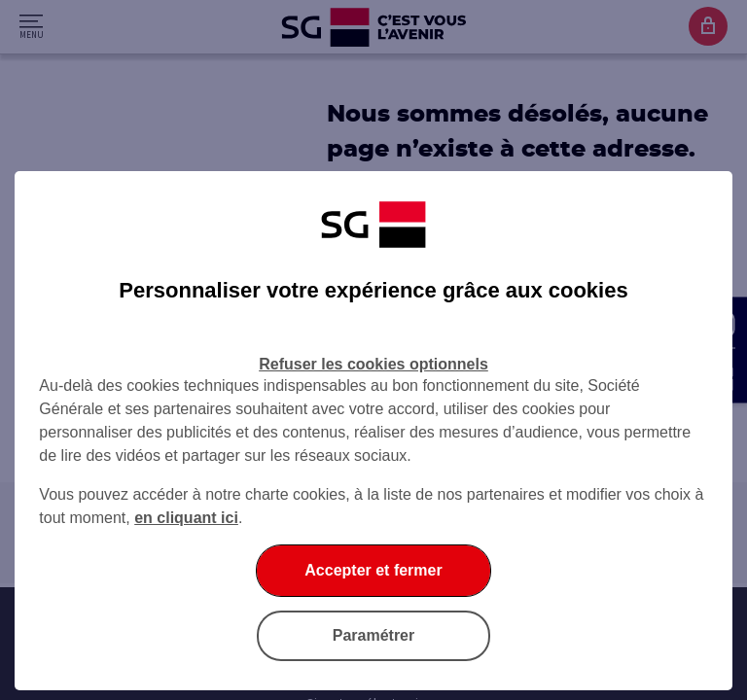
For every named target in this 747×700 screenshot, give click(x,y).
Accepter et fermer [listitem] (373, 570)
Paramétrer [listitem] (374, 635)
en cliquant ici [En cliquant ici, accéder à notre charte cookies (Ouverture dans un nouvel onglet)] (186, 518)
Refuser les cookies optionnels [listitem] (373, 364)
